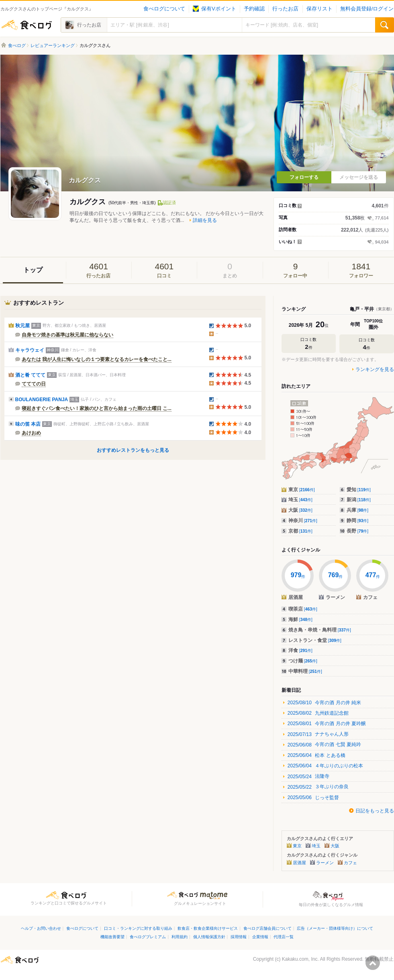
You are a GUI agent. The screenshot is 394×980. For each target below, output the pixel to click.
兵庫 (358, 510)
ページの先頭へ (373, 963)
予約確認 (254, 9)
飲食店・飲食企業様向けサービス (208, 928)
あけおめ (31, 433)
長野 (358, 531)
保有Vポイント (214, 9)
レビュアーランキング (53, 45)
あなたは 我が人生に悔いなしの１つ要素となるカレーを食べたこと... (97, 359)
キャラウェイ (30, 350)
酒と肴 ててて (30, 375)
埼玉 (300, 500)
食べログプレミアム (148, 937)
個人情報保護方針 (209, 937)
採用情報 (239, 937)
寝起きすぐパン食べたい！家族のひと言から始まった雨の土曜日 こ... (97, 408)
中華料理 (305, 671)
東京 (302, 490)
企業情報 (260, 937)
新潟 (359, 500)
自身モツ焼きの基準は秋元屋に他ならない (67, 335)
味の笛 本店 (28, 424)
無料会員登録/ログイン (367, 9)
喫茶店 (303, 609)
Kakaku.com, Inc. (300, 959)
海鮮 (300, 619)
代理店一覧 (284, 937)
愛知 (359, 490)
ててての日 (34, 384)
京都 (300, 531)
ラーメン (325, 863)
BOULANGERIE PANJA (42, 400)
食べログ (27, 25)
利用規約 (180, 937)
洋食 (300, 650)
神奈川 (303, 521)
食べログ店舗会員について (267, 928)
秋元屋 (22, 326)
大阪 (300, 510)
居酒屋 (299, 863)
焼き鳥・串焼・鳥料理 (320, 630)
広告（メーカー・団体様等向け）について (335, 928)
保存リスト (319, 9)
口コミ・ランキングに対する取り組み (138, 928)
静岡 (358, 521)
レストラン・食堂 (315, 640)
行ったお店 (285, 9)
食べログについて (164, 9)
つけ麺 (303, 661)
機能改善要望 (112, 937)
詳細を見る (205, 220)
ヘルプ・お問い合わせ (41, 928)
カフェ (350, 863)
